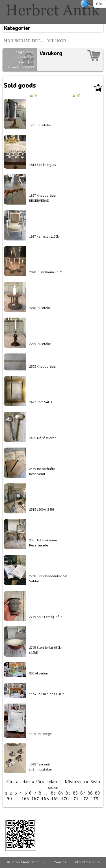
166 (25, 799)
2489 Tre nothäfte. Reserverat (43, 471)
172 (85, 799)
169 (55, 799)
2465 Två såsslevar (42, 438)
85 (68, 793)
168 (45, 799)
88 (90, 793)
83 (53, 793)
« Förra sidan (44, 782)
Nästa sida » (76, 782)
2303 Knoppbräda (42, 367)
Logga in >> (24, 52)
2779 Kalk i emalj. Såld (46, 617)
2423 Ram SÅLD (41, 402)
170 (65, 799)
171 (75, 799)
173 (95, 799)
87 (83, 793)
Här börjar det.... (24, 41)
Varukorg (51, 53)
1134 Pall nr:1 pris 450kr (46, 694)
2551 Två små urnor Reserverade (43, 543)
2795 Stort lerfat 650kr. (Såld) (46, 650)
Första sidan (18, 782)
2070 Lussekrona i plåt (46, 272)
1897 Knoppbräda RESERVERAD (42, 198)
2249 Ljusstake (40, 344)
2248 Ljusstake (40, 308)
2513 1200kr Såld (42, 510)
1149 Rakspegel (41, 734)
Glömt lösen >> (21, 67)
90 (9, 799)
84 (61, 793)
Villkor (57, 41)
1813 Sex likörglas (42, 165)
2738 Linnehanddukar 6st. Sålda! (48, 579)
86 (75, 793)
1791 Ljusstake (40, 125)
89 (98, 793)
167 (35, 799)
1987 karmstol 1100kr (45, 237)
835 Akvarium (39, 673)
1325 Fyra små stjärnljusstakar (41, 767)
